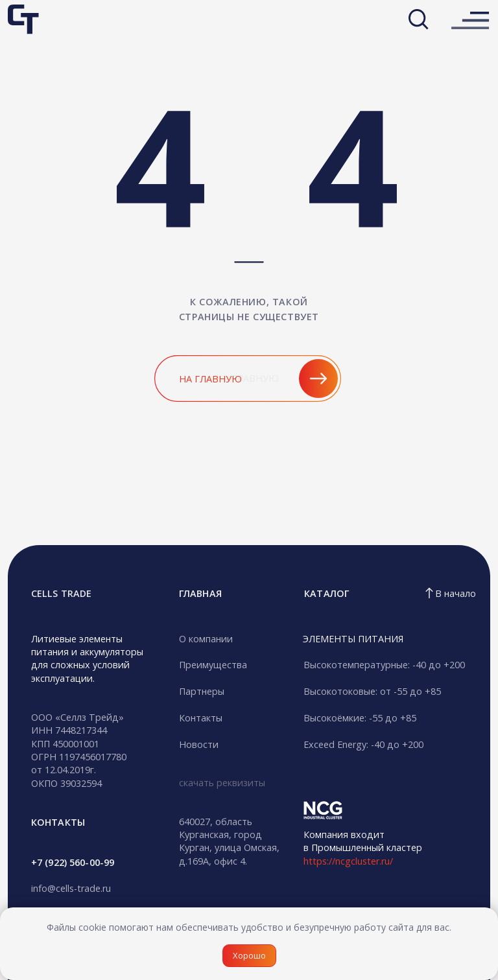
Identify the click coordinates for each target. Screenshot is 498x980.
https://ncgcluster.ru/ (348, 861)
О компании (206, 639)
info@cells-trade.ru (71, 888)
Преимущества (213, 665)
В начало (456, 593)
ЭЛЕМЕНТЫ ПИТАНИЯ (353, 639)
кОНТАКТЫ (58, 822)
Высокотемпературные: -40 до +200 (384, 665)
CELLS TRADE (61, 593)
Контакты (201, 718)
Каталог (326, 593)
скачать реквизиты (222, 783)
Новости (199, 744)
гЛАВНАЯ (200, 593)
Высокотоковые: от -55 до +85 (372, 691)
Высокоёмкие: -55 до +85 (360, 718)
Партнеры (202, 691)
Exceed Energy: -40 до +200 (363, 744)
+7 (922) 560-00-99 (73, 862)
